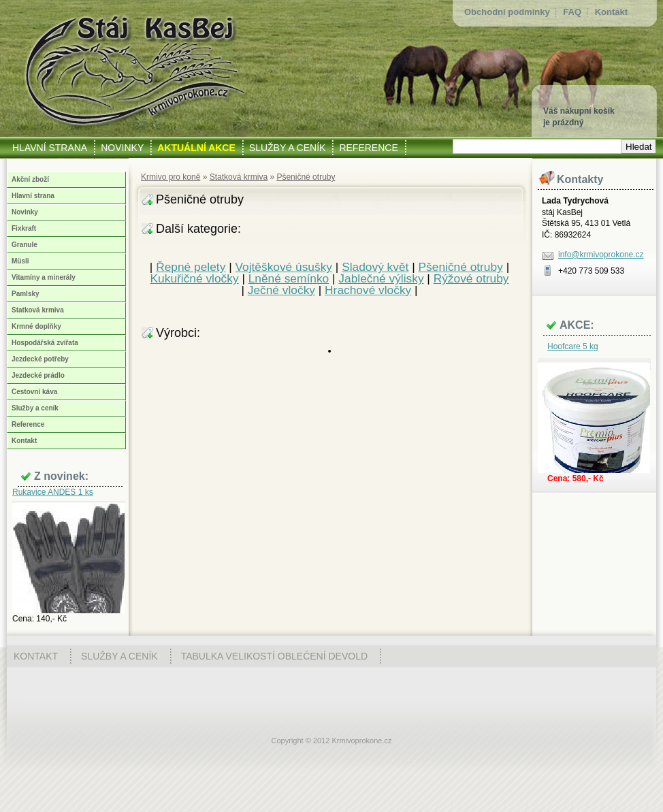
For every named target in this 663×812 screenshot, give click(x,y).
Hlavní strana (33, 196)
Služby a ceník (35, 408)
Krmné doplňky (36, 326)
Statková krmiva (239, 177)
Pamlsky (26, 294)
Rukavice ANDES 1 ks (53, 492)
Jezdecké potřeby (40, 359)
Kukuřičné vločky (195, 278)
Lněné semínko (289, 278)
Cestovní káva (34, 392)
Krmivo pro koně (171, 177)
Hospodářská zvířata (45, 343)
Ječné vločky (281, 290)
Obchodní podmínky (507, 12)
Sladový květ (375, 267)
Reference (28, 424)
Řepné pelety (191, 267)
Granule (25, 245)
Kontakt (611, 12)
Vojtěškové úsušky (284, 267)
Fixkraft (24, 228)
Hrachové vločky (368, 290)
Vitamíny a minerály (44, 277)
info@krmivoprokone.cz (601, 255)
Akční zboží (30, 179)
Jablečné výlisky (381, 278)
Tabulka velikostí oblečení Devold (274, 656)
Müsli (20, 261)
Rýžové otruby (471, 278)
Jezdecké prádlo (38, 375)
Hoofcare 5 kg (573, 346)
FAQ (572, 12)
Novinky (25, 212)
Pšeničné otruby (306, 177)
